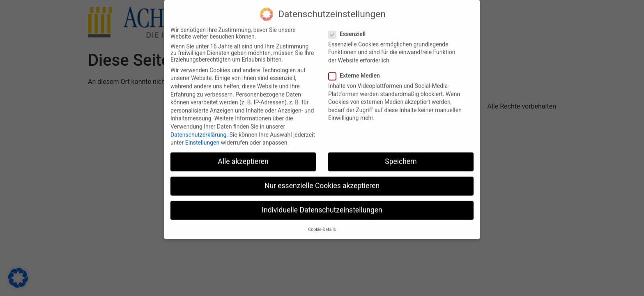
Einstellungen (202, 138)
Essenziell (350, 29)
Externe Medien (357, 71)
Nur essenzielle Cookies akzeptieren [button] (322, 181)
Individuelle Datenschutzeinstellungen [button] (322, 206)
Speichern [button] (401, 157)
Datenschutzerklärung (198, 130)
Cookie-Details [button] (322, 225)
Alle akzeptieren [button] (243, 157)
